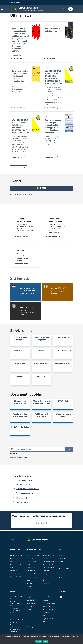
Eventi (61, 577)
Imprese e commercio (49, 561)
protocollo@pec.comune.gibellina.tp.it (22, 627)
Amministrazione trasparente (48, 598)
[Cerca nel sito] (70, 9)
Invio (69, 449)
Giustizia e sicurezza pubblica (49, 557)
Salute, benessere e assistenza (49, 569)
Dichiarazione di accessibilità (48, 611)
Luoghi (61, 574)
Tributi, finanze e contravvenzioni (48, 575)
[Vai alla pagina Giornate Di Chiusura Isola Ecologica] (51, 58)
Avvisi (61, 561)
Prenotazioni (30, 600)
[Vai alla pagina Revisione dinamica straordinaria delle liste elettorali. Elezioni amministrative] (18, 107)
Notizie (61, 555)
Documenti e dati (16, 577)
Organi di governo (16, 555)
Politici (12, 568)
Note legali (46, 606)
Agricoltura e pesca (33, 555)
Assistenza (30, 609)
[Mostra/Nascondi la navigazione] (2, 9)
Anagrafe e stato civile (32, 563)
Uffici (12, 561)
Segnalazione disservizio (31, 605)
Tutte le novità (19, 168)
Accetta (39, 641)
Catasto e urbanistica (33, 574)
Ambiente (30, 558)
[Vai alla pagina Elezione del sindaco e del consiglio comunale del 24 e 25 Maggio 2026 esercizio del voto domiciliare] (51, 156)
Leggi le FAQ (30, 597)
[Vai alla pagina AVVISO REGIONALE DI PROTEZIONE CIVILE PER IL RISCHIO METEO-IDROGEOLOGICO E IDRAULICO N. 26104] (51, 107)
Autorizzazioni (31, 571)
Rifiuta (46, 641)
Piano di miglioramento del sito (48, 619)
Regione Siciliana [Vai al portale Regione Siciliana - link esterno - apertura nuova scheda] (15, 3)
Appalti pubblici (31, 568)
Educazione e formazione (31, 585)
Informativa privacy (49, 603)
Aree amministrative (17, 558)
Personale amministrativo (15, 572)
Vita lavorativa (47, 583)
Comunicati (62, 558)
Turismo (45, 580)
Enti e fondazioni (16, 564)
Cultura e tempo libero (32, 578)
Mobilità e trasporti (49, 564)
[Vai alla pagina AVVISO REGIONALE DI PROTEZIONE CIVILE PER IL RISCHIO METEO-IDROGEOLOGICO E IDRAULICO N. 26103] (18, 156)
